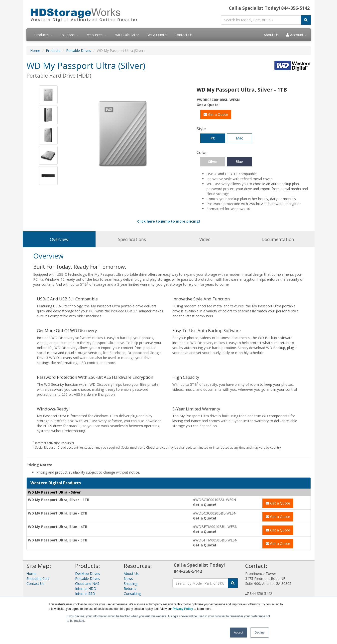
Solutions (69, 35)
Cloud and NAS (87, 583)
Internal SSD (85, 593)
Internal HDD (86, 588)
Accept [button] (239, 633)
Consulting (132, 593)
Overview (59, 239)
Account (296, 35)
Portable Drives (79, 51)
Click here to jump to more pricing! (168, 221)
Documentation (278, 239)
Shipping (130, 583)
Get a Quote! (157, 35)
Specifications (132, 239)
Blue (239, 162)
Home (35, 51)
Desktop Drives (88, 574)
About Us (271, 35)
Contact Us (184, 35)
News (128, 579)
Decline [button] (259, 633)
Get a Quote (216, 114)
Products (43, 35)
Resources (96, 35)
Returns (130, 588)
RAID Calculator (126, 35)
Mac (239, 138)
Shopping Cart (38, 579)
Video (205, 239)
